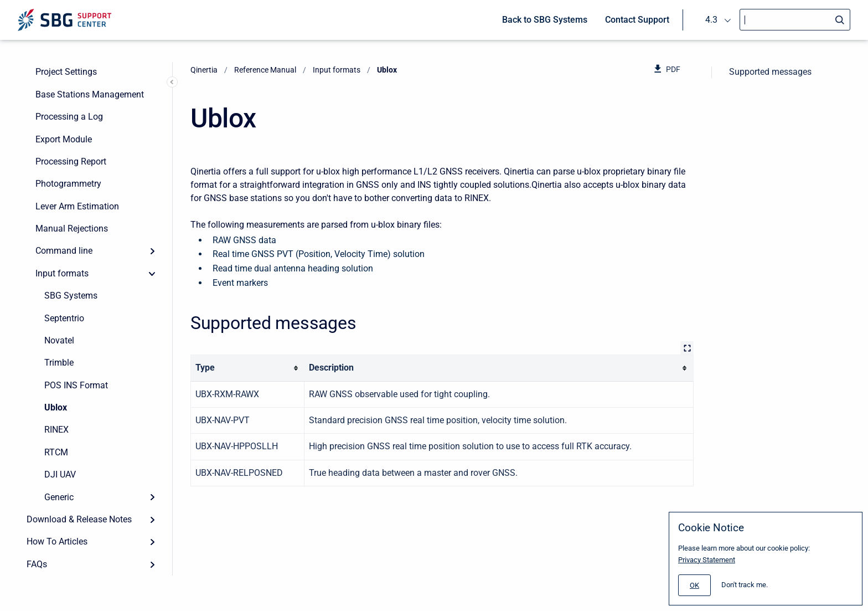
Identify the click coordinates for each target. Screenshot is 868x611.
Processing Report (71, 161)
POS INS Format (76, 385)
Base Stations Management (90, 94)
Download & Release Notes (79, 519)
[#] (694, 585)
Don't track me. (745, 585)
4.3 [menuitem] (711, 20)
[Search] (795, 20)
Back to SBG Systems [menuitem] (545, 20)
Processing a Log (69, 117)
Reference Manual (265, 70)
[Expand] (152, 251)
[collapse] (152, 274)
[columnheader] (248, 368)
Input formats (62, 273)
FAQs (37, 564)
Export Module (64, 139)
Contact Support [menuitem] (637, 20)
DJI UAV (60, 474)
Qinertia (204, 70)
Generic (59, 497)
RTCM (56, 452)
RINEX (56, 430)
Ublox (56, 407)
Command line (64, 251)
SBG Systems (71, 296)
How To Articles (57, 541)
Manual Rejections (72, 229)
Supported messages (770, 72)
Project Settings (66, 72)
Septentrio (64, 318)
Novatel (59, 340)
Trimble (59, 363)
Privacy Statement (707, 560)
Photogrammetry (68, 184)
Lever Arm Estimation (77, 206)
